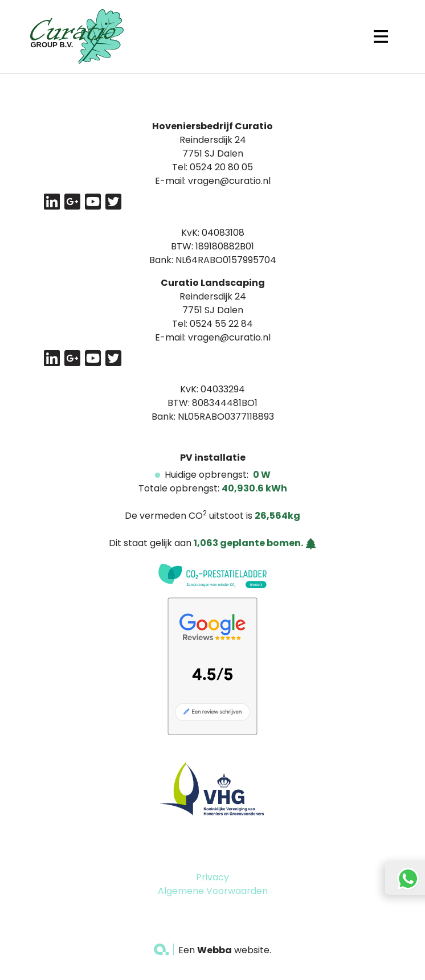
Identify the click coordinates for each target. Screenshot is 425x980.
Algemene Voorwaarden (213, 891)
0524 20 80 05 (221, 167)
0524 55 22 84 (221, 324)
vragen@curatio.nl (229, 181)
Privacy (213, 877)
